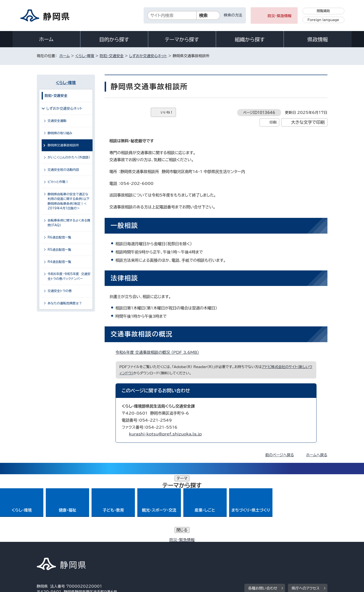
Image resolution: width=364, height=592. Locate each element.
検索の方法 (233, 15)
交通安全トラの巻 (60, 291)
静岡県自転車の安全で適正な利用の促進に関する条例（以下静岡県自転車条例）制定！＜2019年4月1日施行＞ (69, 201)
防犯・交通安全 (112, 56)
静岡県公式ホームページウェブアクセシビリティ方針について (198, 551)
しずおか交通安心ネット (148, 56)
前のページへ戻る (280, 455)
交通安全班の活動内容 (63, 170)
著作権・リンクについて (59, 551)
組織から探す (250, 39)
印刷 (273, 122)
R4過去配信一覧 (59, 262)
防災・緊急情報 (280, 16)
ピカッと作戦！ (58, 182)
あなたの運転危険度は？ (65, 303)
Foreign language (323, 20)
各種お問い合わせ (263, 521)
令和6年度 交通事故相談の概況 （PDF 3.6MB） (159, 352)
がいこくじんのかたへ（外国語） (69, 157)
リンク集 (271, 551)
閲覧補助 (323, 11)
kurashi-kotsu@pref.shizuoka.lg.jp (166, 434)
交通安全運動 (57, 121)
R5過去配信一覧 (59, 250)
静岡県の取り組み (60, 133)
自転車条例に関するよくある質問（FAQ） (69, 223)
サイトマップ (305, 551)
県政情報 (318, 39)
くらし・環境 (85, 56)
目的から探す (114, 39)
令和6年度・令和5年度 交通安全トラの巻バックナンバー (69, 276)
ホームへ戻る (317, 455)
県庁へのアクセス (306, 521)
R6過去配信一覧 (59, 237)
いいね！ (167, 112)
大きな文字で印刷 (308, 122)
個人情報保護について (113, 551)
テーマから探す (182, 39)
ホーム (46, 39)
